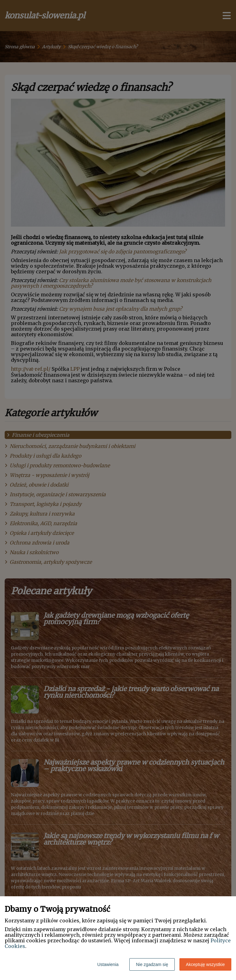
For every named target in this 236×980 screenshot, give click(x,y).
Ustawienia (108, 964)
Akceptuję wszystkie (205, 964)
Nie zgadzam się (152, 964)
